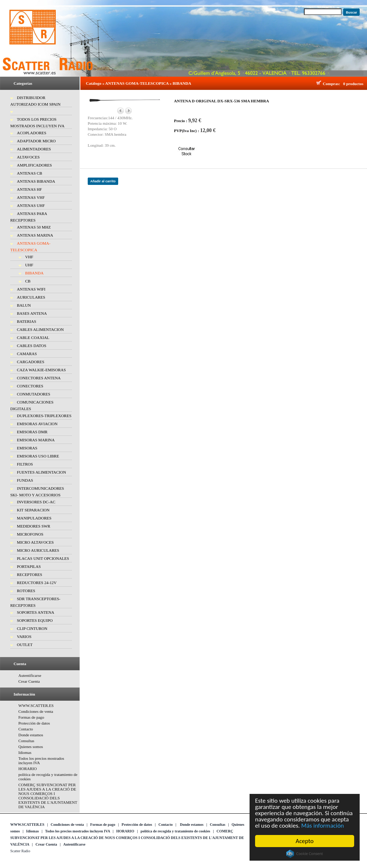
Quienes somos (31, 747)
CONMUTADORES (34, 394)
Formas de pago (31, 717)
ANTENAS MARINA (35, 235)
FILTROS (25, 464)
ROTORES (26, 591)
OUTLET (25, 645)
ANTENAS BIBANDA (36, 181)
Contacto (26, 729)
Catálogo (94, 83)
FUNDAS (25, 480)
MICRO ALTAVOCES (35, 542)
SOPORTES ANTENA (36, 612)
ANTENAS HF (29, 189)
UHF (29, 265)
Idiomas (25, 752)
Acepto (305, 841)
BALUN (24, 305)
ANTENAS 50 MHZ (34, 227)
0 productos (353, 84)
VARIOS (24, 637)
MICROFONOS (30, 534)
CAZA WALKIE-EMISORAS (41, 370)
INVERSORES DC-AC (36, 502)
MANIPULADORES (34, 518)
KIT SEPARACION (33, 510)
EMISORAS (27, 448)
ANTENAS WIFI (31, 289)
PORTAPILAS (29, 566)
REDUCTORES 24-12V (37, 583)
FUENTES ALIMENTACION (41, 472)
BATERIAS (27, 321)
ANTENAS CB (30, 173)
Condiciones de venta (36, 711)
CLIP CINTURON (32, 628)
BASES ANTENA (32, 313)
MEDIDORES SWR (34, 526)
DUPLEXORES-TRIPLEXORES (44, 416)
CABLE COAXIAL (33, 338)
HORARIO (28, 769)
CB (28, 281)
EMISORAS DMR (32, 432)
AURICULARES (31, 297)
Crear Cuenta (29, 681)
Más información (323, 826)
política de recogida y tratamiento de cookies (175, 831)
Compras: (333, 84)
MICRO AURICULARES (38, 550)
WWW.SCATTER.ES (36, 705)
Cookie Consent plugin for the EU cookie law (305, 854)
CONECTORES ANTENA (39, 378)
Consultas (26, 741)
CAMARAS (27, 354)
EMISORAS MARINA (36, 440)
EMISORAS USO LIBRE (38, 456)
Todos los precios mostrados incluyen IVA (78, 831)
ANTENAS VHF (31, 197)
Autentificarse (30, 675)
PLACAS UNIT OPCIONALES (43, 558)
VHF (29, 257)
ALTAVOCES (28, 157)
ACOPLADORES (32, 133)
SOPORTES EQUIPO (35, 620)
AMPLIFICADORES (34, 165)
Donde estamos (31, 735)
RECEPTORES (30, 575)
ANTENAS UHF (31, 205)
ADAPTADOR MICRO (36, 141)
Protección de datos (34, 723)
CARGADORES (31, 362)
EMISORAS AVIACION (37, 424)
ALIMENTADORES (34, 149)
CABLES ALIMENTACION (40, 329)
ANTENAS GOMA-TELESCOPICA (137, 83)
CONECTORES (30, 386)
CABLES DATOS (32, 346)
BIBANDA (34, 273)
